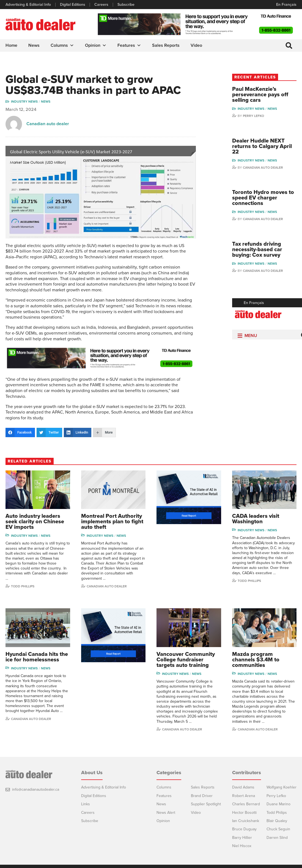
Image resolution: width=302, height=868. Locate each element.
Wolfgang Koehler (282, 787)
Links (86, 804)
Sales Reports (166, 45)
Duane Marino (278, 804)
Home (11, 45)
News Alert (166, 813)
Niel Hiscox (242, 846)
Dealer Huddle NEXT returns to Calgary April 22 (262, 146)
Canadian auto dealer (48, 124)
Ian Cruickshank (246, 821)
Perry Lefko (253, 116)
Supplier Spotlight (206, 804)
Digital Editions (73, 5)
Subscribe (126, 5)
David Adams (243, 787)
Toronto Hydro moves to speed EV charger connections (263, 198)
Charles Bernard (246, 804)
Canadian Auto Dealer (263, 168)
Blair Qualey (277, 821)
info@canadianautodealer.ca (36, 789)
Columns (62, 45)
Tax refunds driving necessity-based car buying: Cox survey (257, 250)
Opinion (96, 45)
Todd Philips (277, 813)
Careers (101, 5)
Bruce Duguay (244, 829)
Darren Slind (277, 838)
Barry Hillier (242, 838)
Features (129, 45)
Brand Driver (202, 796)
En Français (286, 5)
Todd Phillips (23, 586)
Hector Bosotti (244, 813)
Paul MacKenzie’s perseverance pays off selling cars (260, 95)
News (34, 45)
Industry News (24, 102)
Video (196, 45)
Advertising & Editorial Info (28, 5)
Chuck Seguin (278, 829)
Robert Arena (244, 796)
